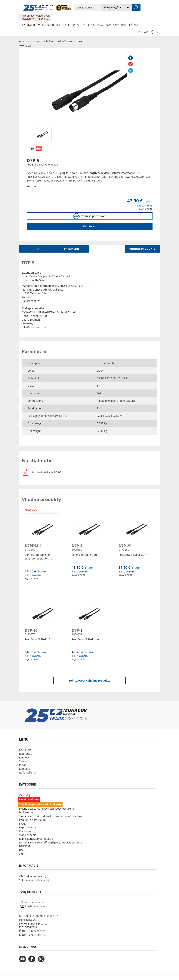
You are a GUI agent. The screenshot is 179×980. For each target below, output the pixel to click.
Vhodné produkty (142, 241)
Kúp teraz (89, 219)
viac (29, 178)
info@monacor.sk (35, 899)
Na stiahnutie (107, 241)
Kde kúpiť (48, 17)
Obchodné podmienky (33, 869)
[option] (42, 127)
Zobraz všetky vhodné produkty (89, 673)
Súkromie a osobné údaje (35, 873)
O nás (101, 17)
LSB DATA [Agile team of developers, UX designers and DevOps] (124, 974)
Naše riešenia (130, 17)
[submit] (121, 8)
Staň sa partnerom (90, 209)
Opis (36, 241)
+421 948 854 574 (35, 895)
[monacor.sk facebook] (33, 954)
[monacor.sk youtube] (23, 954)
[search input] (80, 8)
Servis (91, 17)
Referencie (63, 17)
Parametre (72, 241)
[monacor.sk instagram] (42, 954)
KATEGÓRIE (31, 17)
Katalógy (79, 17)
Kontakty (113, 17)
